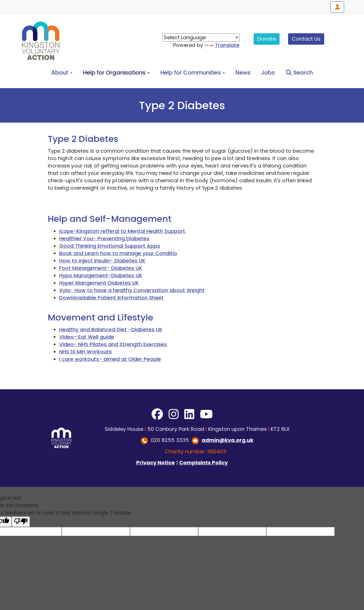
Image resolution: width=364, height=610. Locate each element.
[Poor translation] (21, 522)
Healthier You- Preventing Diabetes (104, 238)
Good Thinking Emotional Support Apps (110, 246)
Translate (222, 45)
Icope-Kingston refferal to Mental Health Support (123, 231)
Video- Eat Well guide (87, 337)
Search (299, 73)
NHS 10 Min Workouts (85, 352)
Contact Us (306, 39)
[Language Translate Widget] (201, 37)
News (243, 73)
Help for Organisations (116, 73)
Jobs (268, 73)
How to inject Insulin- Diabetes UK (102, 261)
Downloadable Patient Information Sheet (111, 298)
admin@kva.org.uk (227, 440)
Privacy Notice (156, 463)
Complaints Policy (203, 463)
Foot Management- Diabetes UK (101, 268)
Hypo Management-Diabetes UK (101, 275)
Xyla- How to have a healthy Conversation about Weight (132, 290)
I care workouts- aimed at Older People (110, 359)
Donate (267, 39)
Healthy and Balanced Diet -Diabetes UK (111, 329)
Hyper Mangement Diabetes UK (99, 283)
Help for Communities (193, 73)
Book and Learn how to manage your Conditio (118, 253)
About (62, 73)
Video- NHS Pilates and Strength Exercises (114, 344)
